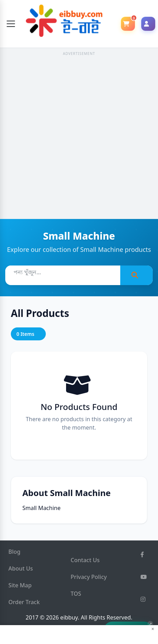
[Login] (148, 24)
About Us (21, 568)
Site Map (20, 585)
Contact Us (85, 560)
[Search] (137, 275)
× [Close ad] (153, 629)
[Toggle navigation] (11, 24)
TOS (76, 594)
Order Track (24, 602)
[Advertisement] (79, 137)
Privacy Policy (89, 577)
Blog (14, 552)
